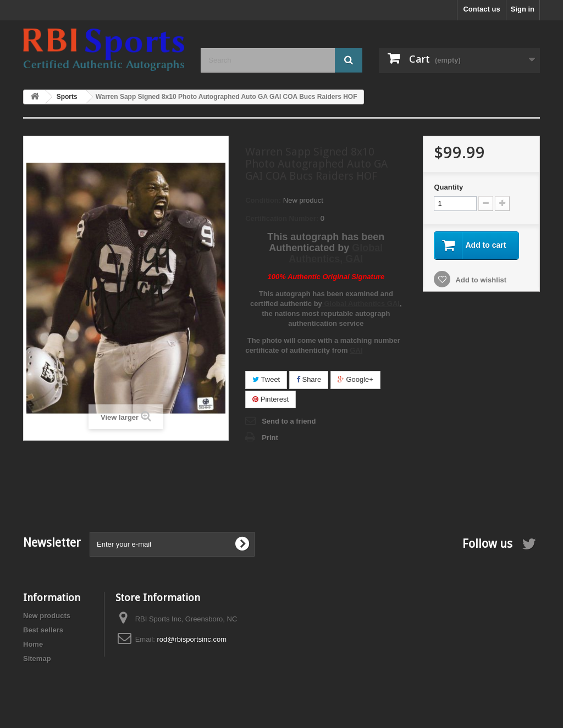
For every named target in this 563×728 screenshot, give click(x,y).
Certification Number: (282, 218)
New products (47, 616)
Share (309, 379)
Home (33, 644)
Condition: (263, 200)
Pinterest (271, 399)
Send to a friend (289, 421)
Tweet (266, 379)
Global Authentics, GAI (336, 253)
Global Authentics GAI (361, 304)
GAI (356, 350)
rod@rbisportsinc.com (192, 639)
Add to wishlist (480, 280)
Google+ (355, 379)
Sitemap (37, 658)
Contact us (481, 9)
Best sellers (43, 630)
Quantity (448, 187)
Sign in (523, 9)
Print (270, 438)
